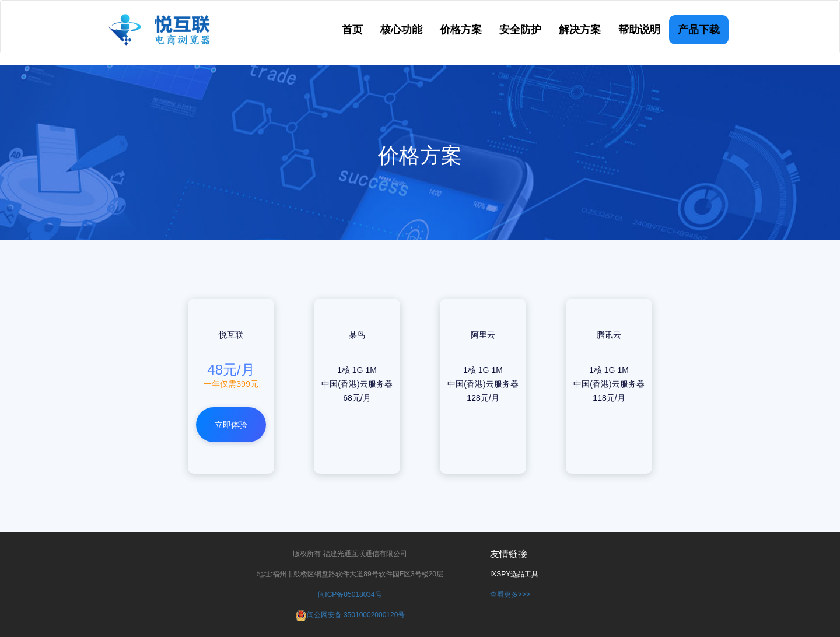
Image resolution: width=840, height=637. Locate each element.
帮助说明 (639, 30)
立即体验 (231, 425)
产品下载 (699, 30)
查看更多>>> (510, 594)
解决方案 (580, 30)
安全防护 (520, 30)
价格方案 (461, 30)
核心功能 (401, 30)
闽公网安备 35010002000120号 (356, 615)
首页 (352, 30)
